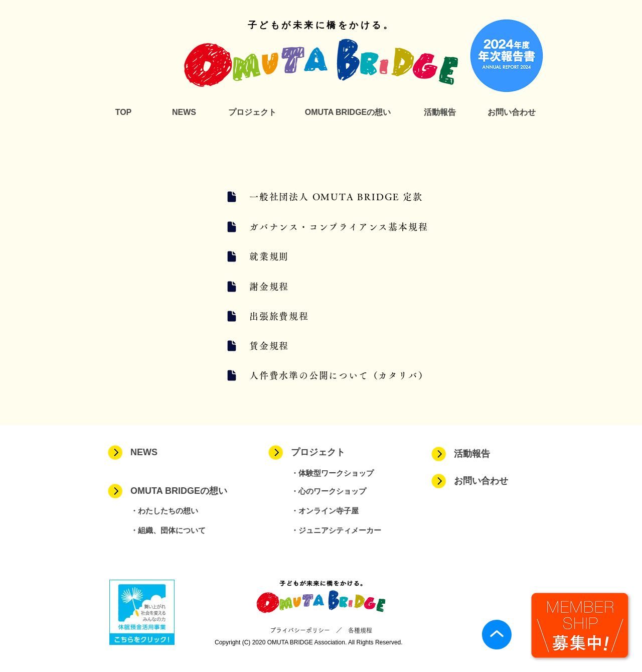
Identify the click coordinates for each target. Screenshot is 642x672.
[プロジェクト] (252, 113)
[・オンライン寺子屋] (348, 511)
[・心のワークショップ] (348, 491)
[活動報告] (440, 113)
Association (330, 642)
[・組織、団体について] (188, 530)
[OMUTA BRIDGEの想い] (348, 113)
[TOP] (123, 113)
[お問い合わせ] (511, 113)
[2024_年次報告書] (507, 56)
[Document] (232, 197)
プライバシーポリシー (300, 630)
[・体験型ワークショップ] (348, 473)
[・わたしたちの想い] (188, 511)
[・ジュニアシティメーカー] (348, 530)
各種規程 (360, 630)
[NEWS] (184, 113)
